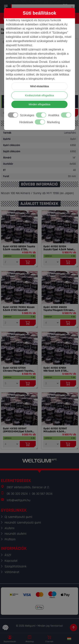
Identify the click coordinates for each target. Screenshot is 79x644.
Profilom (10, 539)
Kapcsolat (11, 561)
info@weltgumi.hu (19, 500)
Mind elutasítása (40, 86)
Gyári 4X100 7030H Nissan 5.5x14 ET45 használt (19, 309)
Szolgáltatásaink (16, 566)
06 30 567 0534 (42, 494)
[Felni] (19, 227)
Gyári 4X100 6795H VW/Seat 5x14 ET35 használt (55, 369)
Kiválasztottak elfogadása (39, 95)
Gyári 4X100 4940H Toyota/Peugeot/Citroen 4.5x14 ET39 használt (58, 309)
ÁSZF (8, 555)
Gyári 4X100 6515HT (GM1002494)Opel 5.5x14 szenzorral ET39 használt (18, 430)
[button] (72, 6)
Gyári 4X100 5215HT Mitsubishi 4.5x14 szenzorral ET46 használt (58, 430)
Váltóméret (12, 572)
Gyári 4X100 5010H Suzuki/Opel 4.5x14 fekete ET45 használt (59, 248)
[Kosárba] (28, 262)
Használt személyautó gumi (23, 523)
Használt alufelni (16, 534)
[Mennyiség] (11, 262)
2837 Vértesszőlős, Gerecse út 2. (28, 487)
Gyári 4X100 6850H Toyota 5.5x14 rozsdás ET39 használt (19, 248)
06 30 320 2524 (17, 494)
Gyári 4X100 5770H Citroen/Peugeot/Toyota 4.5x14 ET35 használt (18, 369)
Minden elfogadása (39, 104)
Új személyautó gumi (18, 517)
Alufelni (9, 528)
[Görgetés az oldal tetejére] (74, 628)
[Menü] (6, 6)
